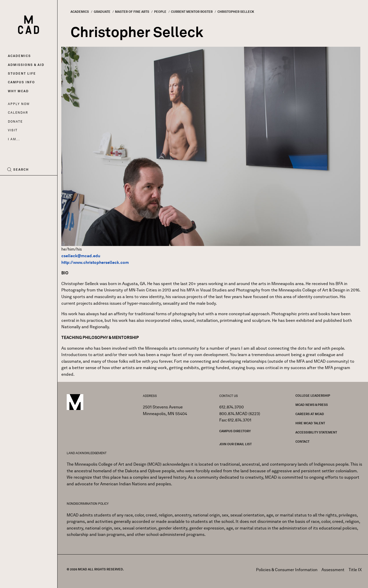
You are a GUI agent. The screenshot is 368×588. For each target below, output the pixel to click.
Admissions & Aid (26, 65)
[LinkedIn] (44, 183)
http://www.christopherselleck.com (95, 262)
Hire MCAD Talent (310, 423)
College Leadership (313, 396)
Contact (302, 442)
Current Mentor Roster (192, 12)
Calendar (18, 113)
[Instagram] (21, 183)
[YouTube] (33, 183)
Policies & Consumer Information (287, 570)
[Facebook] (12, 183)
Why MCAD (18, 91)
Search (21, 170)
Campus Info (21, 82)
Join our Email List (235, 444)
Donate (15, 121)
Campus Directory (235, 431)
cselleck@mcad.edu (81, 256)
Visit (13, 130)
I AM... (14, 139)
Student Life (22, 73)
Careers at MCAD (310, 414)
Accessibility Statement (316, 432)
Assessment (333, 570)
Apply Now (19, 104)
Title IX (355, 570)
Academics (19, 56)
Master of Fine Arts (132, 12)
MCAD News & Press (312, 405)
